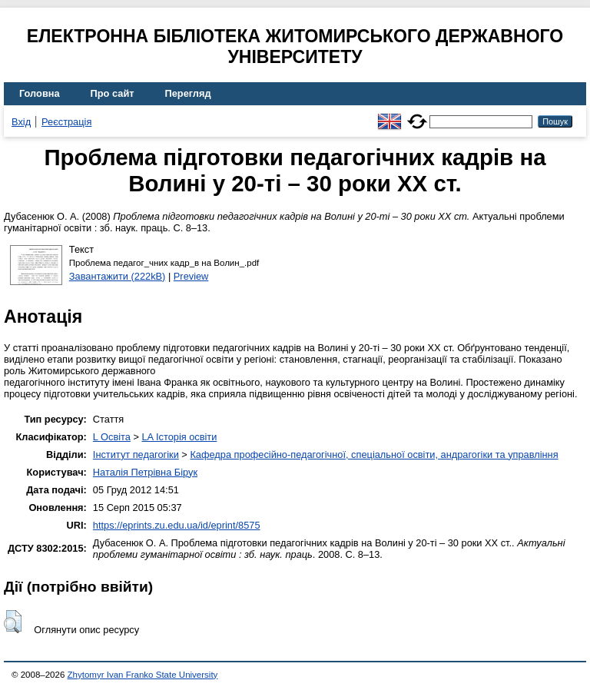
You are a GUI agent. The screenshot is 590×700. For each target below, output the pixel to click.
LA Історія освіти (179, 437)
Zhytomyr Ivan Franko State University (143, 675)
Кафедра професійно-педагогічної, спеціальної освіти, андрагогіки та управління (374, 455)
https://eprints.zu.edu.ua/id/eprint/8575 (177, 525)
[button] (13, 622)
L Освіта (112, 437)
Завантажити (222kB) (118, 276)
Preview (191, 276)
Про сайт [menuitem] (113, 93)
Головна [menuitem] (40, 93)
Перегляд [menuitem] (188, 93)
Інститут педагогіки (136, 455)
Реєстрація (66, 122)
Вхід (21, 122)
